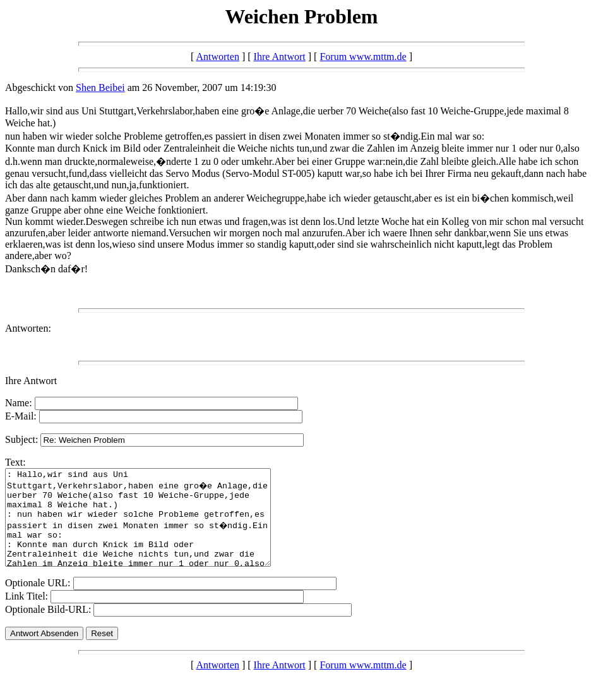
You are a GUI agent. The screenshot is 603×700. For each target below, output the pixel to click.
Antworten (217, 57)
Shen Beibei (100, 87)
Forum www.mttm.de (363, 57)
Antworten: (28, 328)
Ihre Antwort (280, 57)
